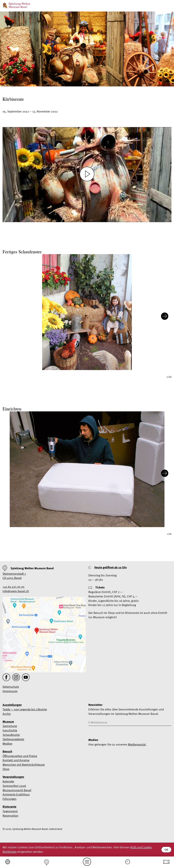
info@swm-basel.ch (16, 591)
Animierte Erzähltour (16, 794)
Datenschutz (11, 687)
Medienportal (137, 744)
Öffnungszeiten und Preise (20, 756)
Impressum (10, 691)
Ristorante (9, 807)
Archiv (7, 714)
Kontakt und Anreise (16, 760)
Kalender (8, 781)
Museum (8, 722)
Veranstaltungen (13, 777)
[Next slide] (165, 317)
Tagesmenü (10, 811)
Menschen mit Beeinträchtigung (24, 765)
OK (166, 850)
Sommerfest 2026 (14, 786)
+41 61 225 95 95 (14, 587)
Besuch (7, 751)
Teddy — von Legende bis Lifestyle (25, 709)
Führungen (10, 799)
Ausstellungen (12, 705)
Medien (7, 744)
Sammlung (10, 726)
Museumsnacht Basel (17, 790)
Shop (6, 769)
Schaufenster (11, 735)
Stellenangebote (13, 739)
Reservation (10, 816)
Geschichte (10, 730)
